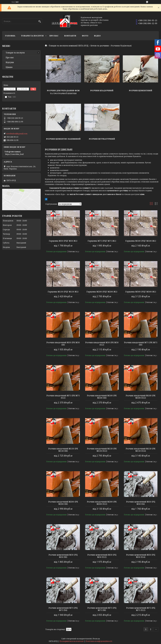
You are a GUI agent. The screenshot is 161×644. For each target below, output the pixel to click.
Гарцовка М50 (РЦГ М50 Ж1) (63, 241)
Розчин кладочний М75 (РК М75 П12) (63, 397)
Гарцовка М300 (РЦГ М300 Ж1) (141, 292)
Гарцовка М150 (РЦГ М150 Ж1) (63, 292)
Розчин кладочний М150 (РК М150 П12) (102, 450)
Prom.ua (96, 639)
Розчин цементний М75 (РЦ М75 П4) (63, 609)
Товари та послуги (32, 36)
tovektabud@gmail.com (17, 134)
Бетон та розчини (100, 46)
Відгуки (10, 62)
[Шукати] (40, 21)
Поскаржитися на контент (72, 641)
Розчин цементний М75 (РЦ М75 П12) (141, 609)
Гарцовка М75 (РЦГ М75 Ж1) (102, 241)
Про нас (54, 36)
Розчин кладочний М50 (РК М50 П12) (102, 344)
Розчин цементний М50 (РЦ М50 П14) (141, 556)
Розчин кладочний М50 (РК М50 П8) (63, 344)
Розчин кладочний (102, 90)
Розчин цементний (141, 90)
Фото (85, 36)
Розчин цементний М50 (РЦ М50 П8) (63, 556)
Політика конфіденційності (99, 641)
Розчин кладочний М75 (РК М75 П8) (141, 344)
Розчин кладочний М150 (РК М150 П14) (141, 450)
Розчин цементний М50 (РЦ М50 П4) (141, 503)
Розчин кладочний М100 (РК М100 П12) (141, 397)
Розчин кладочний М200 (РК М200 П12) (102, 503)
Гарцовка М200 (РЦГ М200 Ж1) (102, 292)
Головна (10, 36)
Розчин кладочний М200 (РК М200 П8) (63, 503)
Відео (97, 36)
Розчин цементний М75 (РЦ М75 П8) (102, 609)
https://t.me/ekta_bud (14, 154)
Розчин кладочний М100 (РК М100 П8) (102, 397)
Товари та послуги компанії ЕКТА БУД (69, 46)
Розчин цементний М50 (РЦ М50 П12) (102, 556)
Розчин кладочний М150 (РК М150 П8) (63, 450)
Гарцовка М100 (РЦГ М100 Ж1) (141, 241)
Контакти (70, 36)
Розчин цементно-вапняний (63, 139)
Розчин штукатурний (102, 139)
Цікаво (9, 67)
